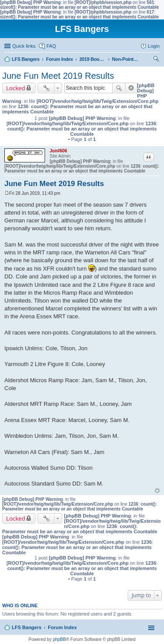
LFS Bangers (27, 627)
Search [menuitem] (156, 60)
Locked (16, 88)
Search (119, 88)
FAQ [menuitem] (51, 46)
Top (157, 491)
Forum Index (63, 627)
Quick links (24, 46)
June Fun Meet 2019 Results (58, 76)
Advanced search (131, 88)
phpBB (59, 639)
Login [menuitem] (154, 46)
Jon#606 (58, 151)
